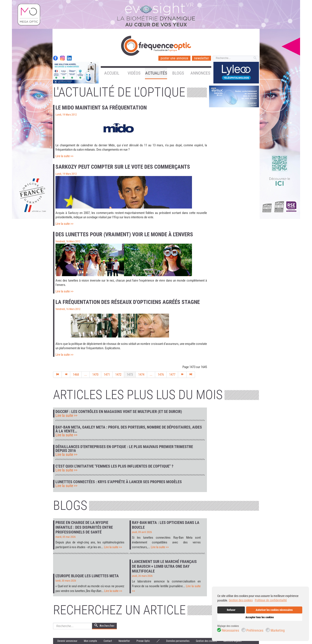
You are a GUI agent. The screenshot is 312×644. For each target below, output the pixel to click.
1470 (95, 375)
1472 (118, 375)
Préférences (255, 631)
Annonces (200, 73)
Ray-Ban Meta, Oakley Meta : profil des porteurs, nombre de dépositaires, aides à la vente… (129, 429)
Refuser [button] (231, 610)
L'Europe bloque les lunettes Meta (87, 576)
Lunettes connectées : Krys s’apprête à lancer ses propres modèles (119, 482)
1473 (130, 375)
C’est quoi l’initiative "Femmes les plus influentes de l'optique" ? (114, 466)
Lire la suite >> (64, 156)
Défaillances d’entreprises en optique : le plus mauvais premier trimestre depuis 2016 (124, 449)
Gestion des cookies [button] (241, 600)
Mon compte (90, 641)
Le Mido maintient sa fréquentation (101, 108)
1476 (161, 375)
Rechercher (53, 623)
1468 (76, 375)
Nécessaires (230, 631)
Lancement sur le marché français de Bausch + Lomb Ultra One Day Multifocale (164, 566)
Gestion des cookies (206, 641)
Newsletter (124, 641)
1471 (107, 375)
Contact (108, 641)
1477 (172, 375)
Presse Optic (143, 641)
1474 (141, 375)
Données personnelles (178, 641)
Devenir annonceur (67, 641)
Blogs (178, 73)
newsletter (201, 58)
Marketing (278, 631)
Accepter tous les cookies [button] (260, 617)
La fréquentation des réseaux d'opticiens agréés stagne (128, 302)
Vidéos (134, 73)
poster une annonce (174, 58)
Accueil (112, 73)
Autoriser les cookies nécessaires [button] (274, 610)
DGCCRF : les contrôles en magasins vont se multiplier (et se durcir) (119, 412)
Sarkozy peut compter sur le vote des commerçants (123, 167)
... (86, 375)
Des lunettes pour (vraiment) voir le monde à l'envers (124, 234)
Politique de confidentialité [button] (271, 600)
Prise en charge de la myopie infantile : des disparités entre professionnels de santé (84, 527)
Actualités (156, 73)
